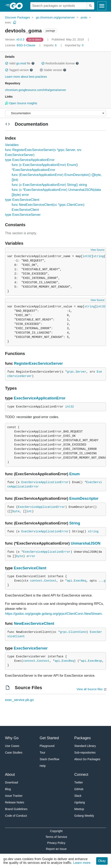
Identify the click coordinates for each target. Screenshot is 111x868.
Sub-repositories (85, 753)
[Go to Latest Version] (35, 39)
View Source (98, 250)
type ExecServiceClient (22, 200)
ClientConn (77, 632)
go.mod (21, 63)
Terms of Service (56, 837)
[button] (7, 63)
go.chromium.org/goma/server (55, 17)
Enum (74, 474)
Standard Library (85, 746)
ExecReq (80, 581)
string (98, 256)
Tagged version (19, 70)
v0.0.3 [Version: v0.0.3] (15, 39)
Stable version (53, 70)
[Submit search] (91, 6)
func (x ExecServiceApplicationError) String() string (49, 185)
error (31, 556)
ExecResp (95, 661)
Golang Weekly (84, 816)
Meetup (79, 809)
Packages (83, 738)
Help (43, 766)
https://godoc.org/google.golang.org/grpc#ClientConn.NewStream (53, 614)
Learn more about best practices (26, 77)
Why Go (12, 738)
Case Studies (14, 753)
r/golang (80, 802)
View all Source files (90, 689)
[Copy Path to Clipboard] (15, 22)
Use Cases (12, 746)
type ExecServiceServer (23, 215)
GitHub (79, 789)
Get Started (49, 738)
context (36, 581)
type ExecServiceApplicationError (30, 160)
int (29, 511)
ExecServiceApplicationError (40, 398)
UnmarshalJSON (86, 543)
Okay (102, 861)
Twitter (79, 782)
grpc (71, 372)
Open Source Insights (21, 103)
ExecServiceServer (31, 648)
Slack (78, 796)
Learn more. (82, 863)
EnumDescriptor (84, 498)
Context (50, 581)
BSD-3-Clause (26, 45)
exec (8, 22)
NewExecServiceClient (34, 624)
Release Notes (15, 802)
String (75, 523)
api (70, 581)
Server (81, 372)
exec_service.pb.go (19, 700)
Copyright (56, 831)
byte (16, 511)
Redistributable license (60, 63)
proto (84, 17)
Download (11, 782)
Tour (42, 753)
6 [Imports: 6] (50, 45)
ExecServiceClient (30, 568)
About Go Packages (87, 759)
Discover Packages (18, 17)
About (10, 775)
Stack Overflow (49, 759)
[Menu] (55, 113)
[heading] (18, 6)
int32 (87, 256)
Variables (12, 145)
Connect (81, 775)
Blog (8, 789)
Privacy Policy (56, 843)
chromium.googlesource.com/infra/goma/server (36, 90)
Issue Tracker (14, 796)
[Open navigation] (102, 6)
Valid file (20, 63)
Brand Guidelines (16, 809)
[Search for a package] (59, 6)
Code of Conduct (16, 816)
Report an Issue (56, 849)
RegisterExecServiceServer (38, 363)
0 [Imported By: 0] (74, 45)
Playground (47, 746)
